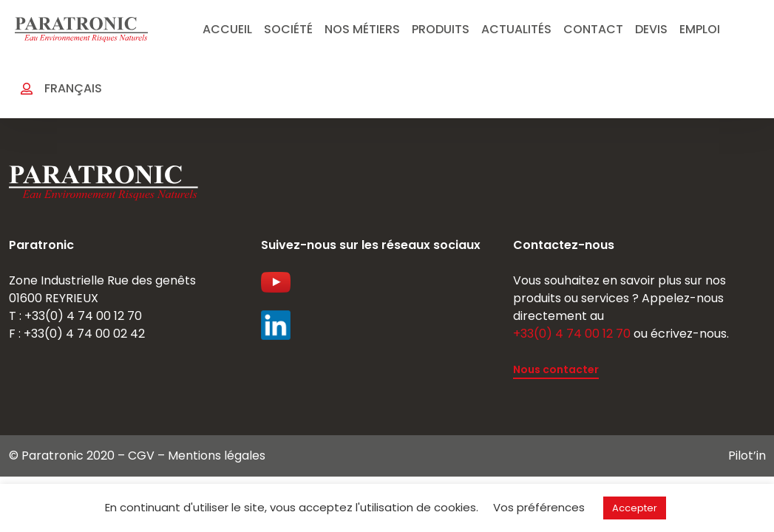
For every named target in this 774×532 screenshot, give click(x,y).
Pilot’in (747, 456)
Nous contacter (556, 369)
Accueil (227, 29)
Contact (593, 29)
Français (73, 88)
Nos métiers (362, 29)
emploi (700, 29)
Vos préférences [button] (539, 507)
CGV (141, 456)
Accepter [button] (635, 508)
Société (288, 29)
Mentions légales (217, 456)
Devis (651, 29)
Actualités (516, 29)
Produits (441, 29)
